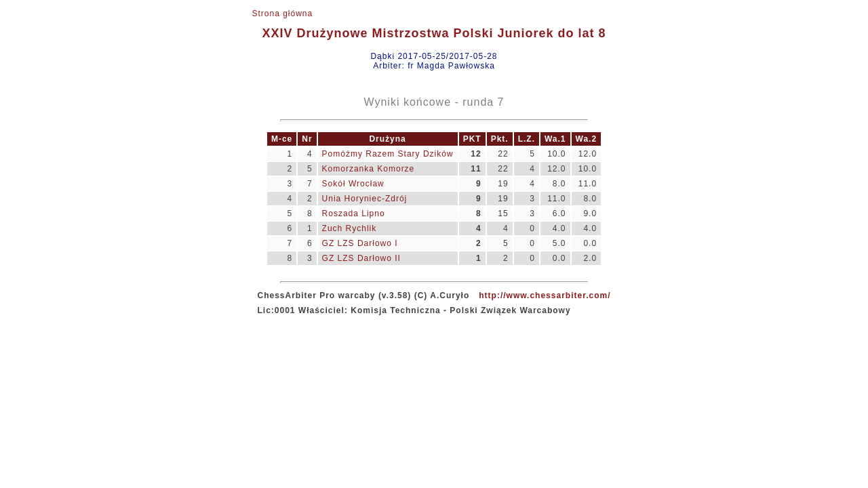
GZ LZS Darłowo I (360, 243)
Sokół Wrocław (353, 184)
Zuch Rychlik (350, 228)
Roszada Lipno (354, 213)
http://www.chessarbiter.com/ (545, 296)
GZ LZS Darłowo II (361, 258)
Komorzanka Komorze (369, 169)
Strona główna (282, 14)
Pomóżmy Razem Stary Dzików (388, 154)
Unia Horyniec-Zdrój (365, 199)
